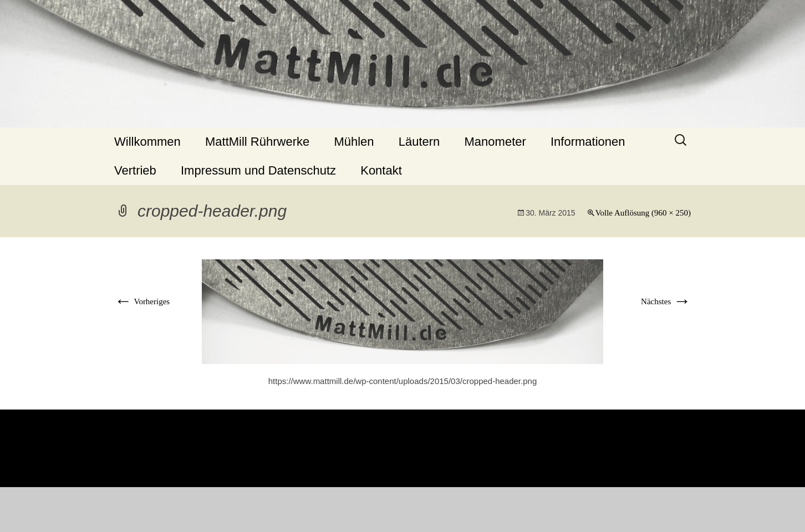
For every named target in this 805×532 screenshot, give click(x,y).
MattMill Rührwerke (257, 142)
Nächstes (666, 301)
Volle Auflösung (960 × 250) (643, 213)
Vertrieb (135, 170)
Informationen (588, 142)
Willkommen (147, 142)
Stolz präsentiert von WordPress (403, 511)
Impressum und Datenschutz (258, 170)
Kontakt (381, 170)
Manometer (495, 142)
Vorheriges (142, 301)
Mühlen (354, 142)
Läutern (419, 142)
